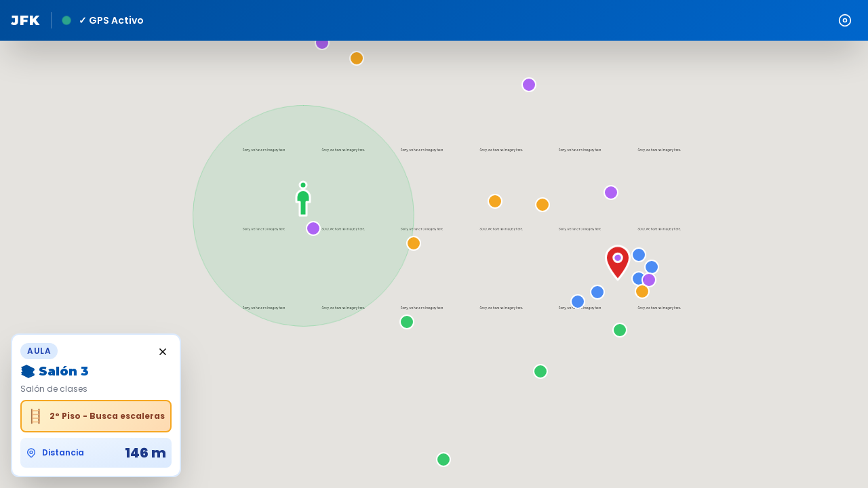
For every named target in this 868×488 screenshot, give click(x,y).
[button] (424, 245)
